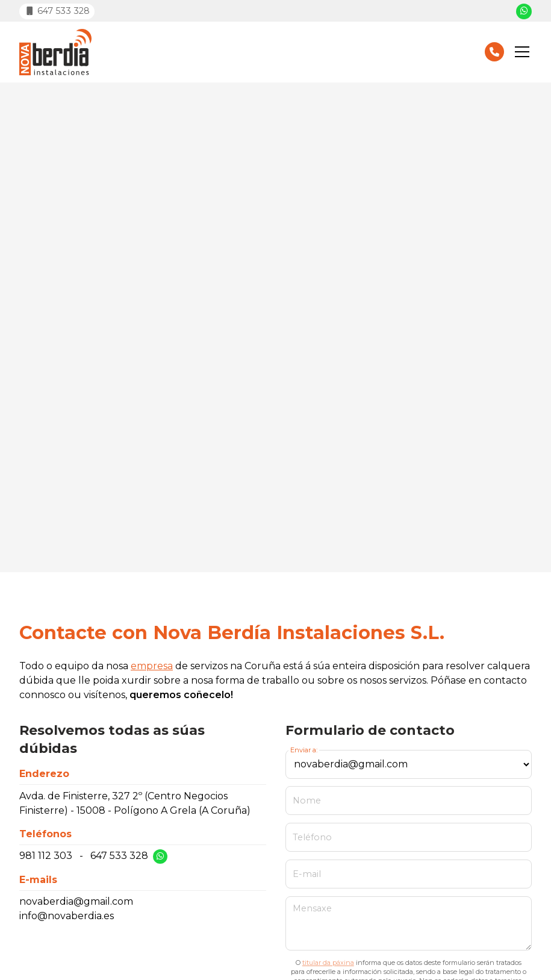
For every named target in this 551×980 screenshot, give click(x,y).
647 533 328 (119, 856)
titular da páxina (328, 963)
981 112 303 (46, 856)
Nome (307, 801)
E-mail (307, 874)
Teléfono (312, 837)
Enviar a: (304, 749)
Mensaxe (312, 908)
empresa (152, 666)
